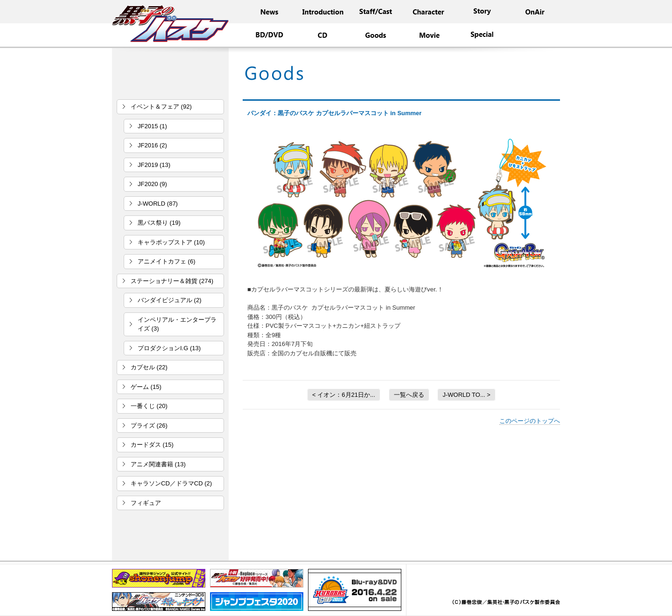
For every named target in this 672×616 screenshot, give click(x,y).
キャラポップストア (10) (171, 242)
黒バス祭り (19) (159, 223)
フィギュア (146, 503)
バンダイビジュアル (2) (170, 300)
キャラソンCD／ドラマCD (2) (171, 483)
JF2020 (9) (152, 184)
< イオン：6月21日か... (344, 395)
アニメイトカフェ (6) (167, 261)
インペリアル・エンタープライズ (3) (177, 324)
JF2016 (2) (152, 145)
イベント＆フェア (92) (161, 107)
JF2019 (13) (154, 165)
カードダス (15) (152, 445)
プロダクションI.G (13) (169, 348)
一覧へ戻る (409, 395)
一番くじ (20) (149, 406)
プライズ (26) (149, 426)
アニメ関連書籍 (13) (158, 464)
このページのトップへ (530, 421)
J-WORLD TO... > (466, 395)
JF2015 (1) (152, 126)
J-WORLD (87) (158, 204)
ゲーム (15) (146, 387)
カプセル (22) (149, 367)
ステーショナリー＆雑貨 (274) (172, 281)
